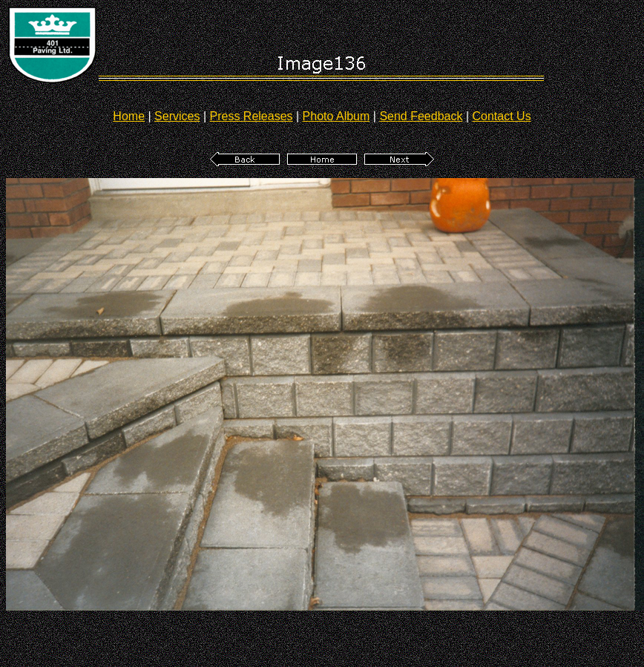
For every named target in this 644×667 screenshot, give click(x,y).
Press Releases (252, 116)
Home (129, 116)
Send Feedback (421, 116)
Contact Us (502, 116)
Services (177, 116)
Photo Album (336, 116)
